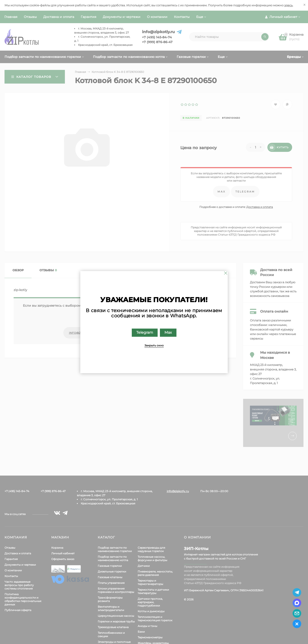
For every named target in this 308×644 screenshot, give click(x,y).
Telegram (145, 332)
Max (168, 332)
